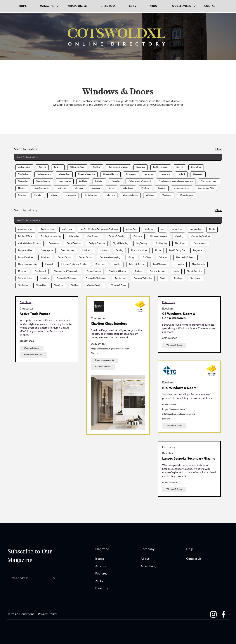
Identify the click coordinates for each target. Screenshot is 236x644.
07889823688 (27, 341)
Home (23, 6)
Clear (219, 149)
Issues (100, 559)
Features (101, 574)
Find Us (95, 354)
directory (108, 6)
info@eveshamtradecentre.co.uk (179, 414)
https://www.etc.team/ (174, 409)
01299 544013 (170, 483)
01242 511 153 (98, 344)
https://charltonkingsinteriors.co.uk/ (110, 349)
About (154, 6)
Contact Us (194, 559)
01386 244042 (170, 405)
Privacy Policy (47, 614)
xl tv (133, 6)
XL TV (100, 581)
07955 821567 (170, 339)
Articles (100, 566)
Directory (102, 589)
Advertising (149, 566)
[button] (47, 6)
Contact (211, 6)
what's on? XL (78, 6)
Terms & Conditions (21, 614)
